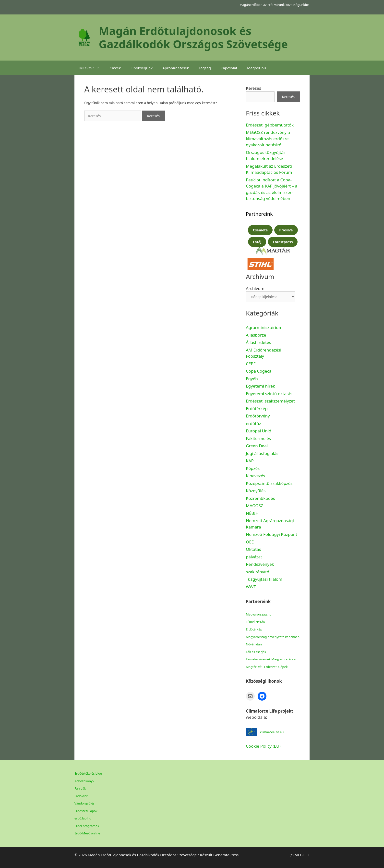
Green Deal (257, 446)
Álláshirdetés (258, 342)
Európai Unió (258, 431)
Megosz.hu (257, 68)
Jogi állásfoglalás (262, 453)
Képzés (253, 468)
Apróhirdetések (176, 68)
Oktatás (253, 549)
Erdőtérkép (257, 409)
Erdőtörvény (258, 416)
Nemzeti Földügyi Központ (271, 534)
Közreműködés (260, 498)
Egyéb (252, 379)
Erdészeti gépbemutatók (270, 125)
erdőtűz (253, 423)
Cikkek (115, 68)
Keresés (253, 88)
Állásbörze (256, 335)
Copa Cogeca (259, 371)
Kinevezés (255, 476)
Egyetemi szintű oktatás (269, 394)
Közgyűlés (256, 491)
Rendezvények (260, 564)
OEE (250, 542)
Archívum (255, 288)
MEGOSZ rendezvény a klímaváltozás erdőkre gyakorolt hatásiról (268, 138)
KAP (250, 461)
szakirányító (258, 572)
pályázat (254, 557)
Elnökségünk (142, 68)
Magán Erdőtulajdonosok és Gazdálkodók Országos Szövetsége (193, 37)
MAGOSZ (255, 506)
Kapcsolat (229, 68)
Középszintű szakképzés (269, 483)
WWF (251, 587)
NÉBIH (252, 513)
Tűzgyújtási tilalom (264, 579)
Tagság (205, 68)
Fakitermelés (258, 438)
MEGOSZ (92, 68)
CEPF (251, 364)
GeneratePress (226, 855)
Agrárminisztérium (264, 327)
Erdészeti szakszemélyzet (270, 401)
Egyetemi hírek (260, 386)
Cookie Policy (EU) (263, 746)
